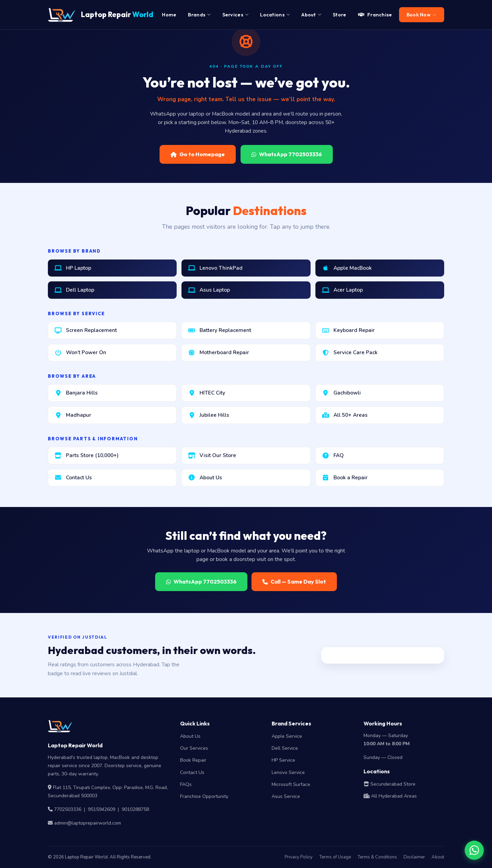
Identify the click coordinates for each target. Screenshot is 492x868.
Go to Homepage (198, 154)
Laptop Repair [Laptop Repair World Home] (101, 15)
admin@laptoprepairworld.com (87, 823)
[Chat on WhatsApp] (474, 850)
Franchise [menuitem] (375, 15)
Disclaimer (414, 857)
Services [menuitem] (236, 15)
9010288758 (135, 809)
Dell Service (285, 748)
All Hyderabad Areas (390, 796)
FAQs (186, 784)
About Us (190, 736)
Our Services (194, 748)
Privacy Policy (299, 857)
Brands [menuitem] (199, 15)
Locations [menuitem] (275, 15)
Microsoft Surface (291, 784)
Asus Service (286, 796)
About (438, 857)
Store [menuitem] (340, 15)
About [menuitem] (311, 15)
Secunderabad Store (389, 784)
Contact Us (192, 772)
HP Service (283, 760)
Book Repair (193, 760)
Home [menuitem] (169, 15)
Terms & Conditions (377, 857)
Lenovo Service (288, 772)
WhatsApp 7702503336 (287, 154)
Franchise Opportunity (204, 796)
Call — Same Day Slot (294, 582)
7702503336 (68, 809)
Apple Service (287, 736)
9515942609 (101, 809)
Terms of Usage (335, 857)
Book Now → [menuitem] (422, 15)
